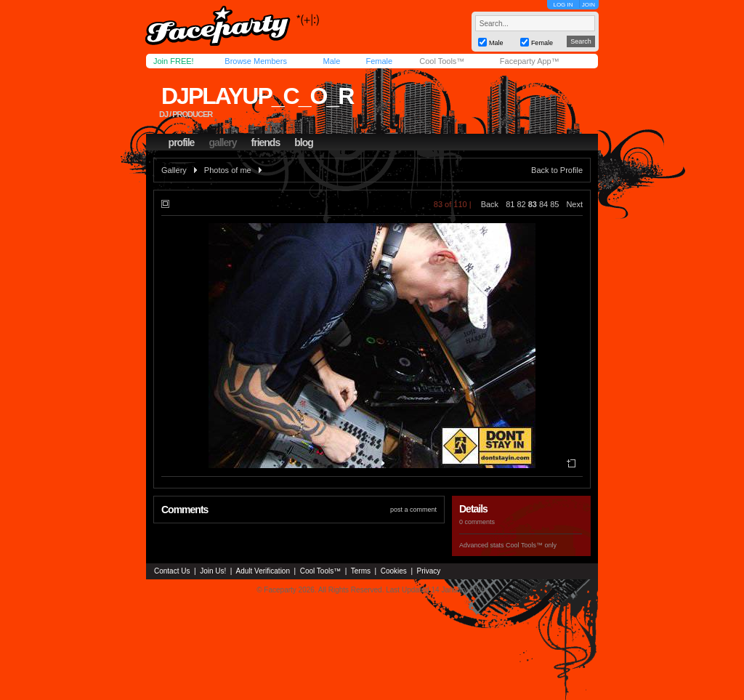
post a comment (413, 510)
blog (304, 142)
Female (379, 61)
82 (521, 204)
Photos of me (228, 170)
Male (331, 61)
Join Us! (213, 571)
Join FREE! (174, 61)
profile (182, 142)
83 (533, 204)
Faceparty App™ (530, 61)
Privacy (429, 571)
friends (266, 142)
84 (543, 204)
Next (574, 204)
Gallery (174, 170)
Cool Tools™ (442, 61)
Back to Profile (557, 170)
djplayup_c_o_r (257, 96)
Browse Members (256, 61)
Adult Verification (263, 571)
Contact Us (172, 571)
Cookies (394, 571)
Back (490, 204)
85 (554, 204)
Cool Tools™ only (531, 545)
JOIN (589, 5)
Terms (361, 571)
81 (510, 204)
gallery (222, 142)
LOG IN (563, 5)
